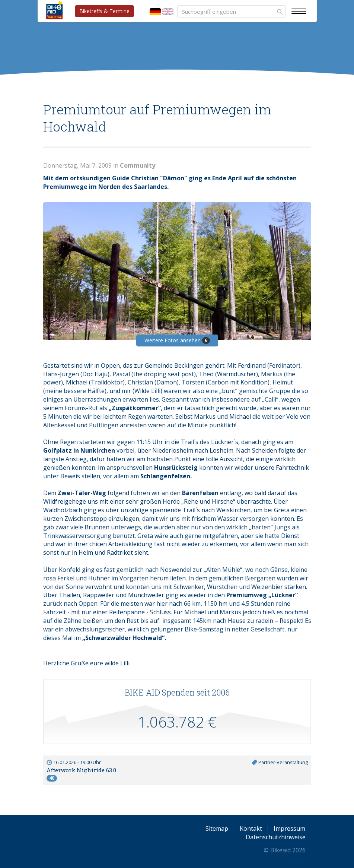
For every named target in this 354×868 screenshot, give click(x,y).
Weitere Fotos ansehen (177, 340)
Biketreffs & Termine (104, 11)
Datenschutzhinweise (276, 837)
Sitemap (217, 829)
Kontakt (251, 829)
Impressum (289, 829)
